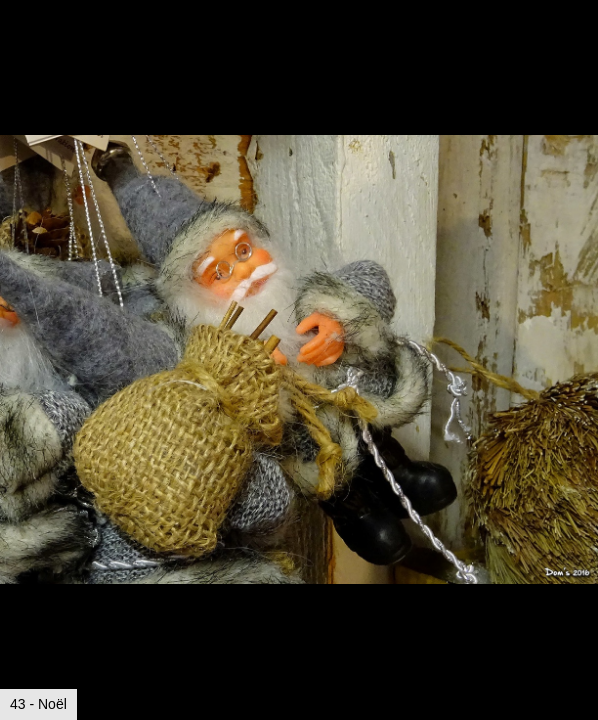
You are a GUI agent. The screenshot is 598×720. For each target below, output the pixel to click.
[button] (580, 52)
